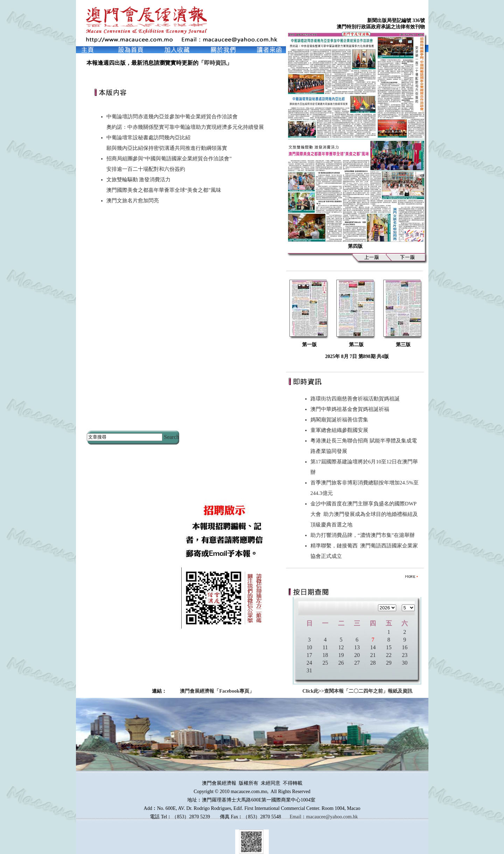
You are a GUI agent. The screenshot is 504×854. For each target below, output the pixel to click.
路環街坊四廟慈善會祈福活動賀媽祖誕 (356, 399)
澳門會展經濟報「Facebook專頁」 (217, 691)
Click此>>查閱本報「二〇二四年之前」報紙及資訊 (357, 691)
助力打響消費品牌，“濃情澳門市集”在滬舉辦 (364, 535)
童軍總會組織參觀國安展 (341, 430)
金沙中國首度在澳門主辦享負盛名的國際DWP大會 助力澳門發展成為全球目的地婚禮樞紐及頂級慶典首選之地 (364, 514)
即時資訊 (215, 63)
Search (171, 437)
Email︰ (298, 817)
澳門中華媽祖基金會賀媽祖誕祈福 (351, 409)
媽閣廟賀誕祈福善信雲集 (341, 420)
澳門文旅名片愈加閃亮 (133, 201)
